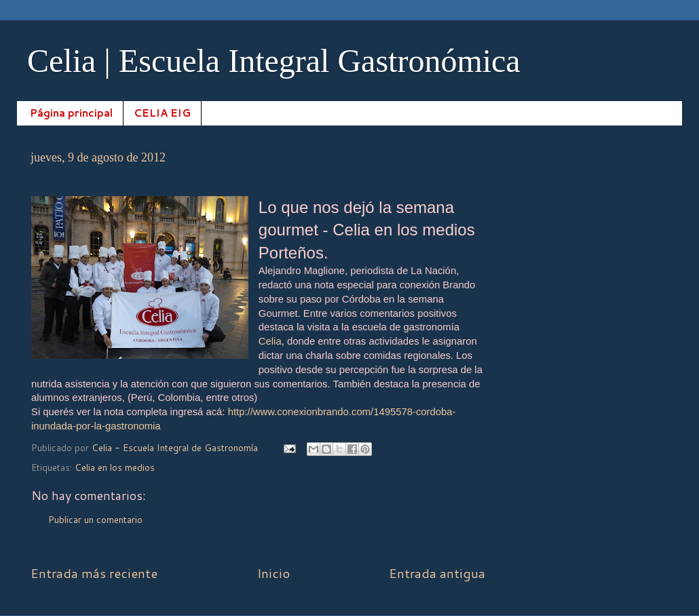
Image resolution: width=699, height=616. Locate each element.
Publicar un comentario (95, 519)
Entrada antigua (437, 573)
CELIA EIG (162, 113)
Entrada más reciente (94, 573)
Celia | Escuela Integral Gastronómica (274, 61)
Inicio (273, 573)
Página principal (71, 113)
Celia (270, 341)
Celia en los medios (115, 467)
